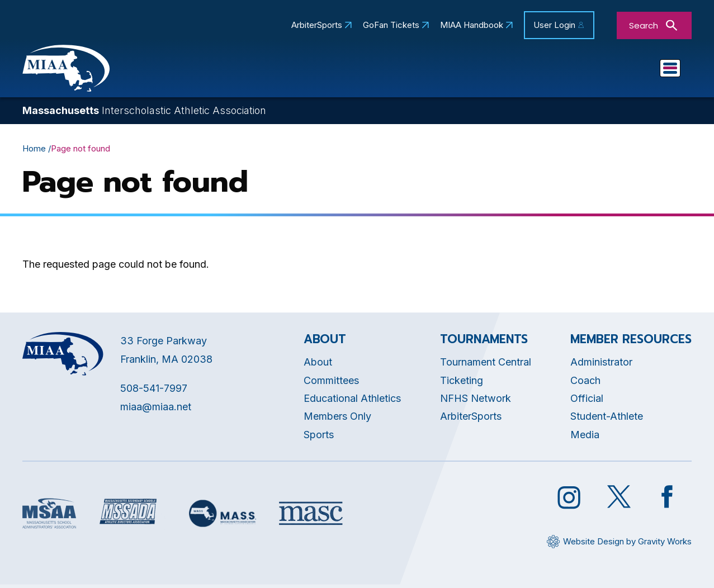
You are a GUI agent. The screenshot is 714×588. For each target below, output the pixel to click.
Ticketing (462, 383)
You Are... (643, 70)
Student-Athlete (607, 419)
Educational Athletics (294, 70)
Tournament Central (486, 365)
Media (585, 437)
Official (587, 401)
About (318, 365)
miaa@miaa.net (156, 409)
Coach (585, 383)
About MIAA (182, 70)
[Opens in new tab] (49, 516)
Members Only (337, 419)
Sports (575, 70)
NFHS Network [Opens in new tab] (476, 401)
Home (34, 151)
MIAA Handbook (472, 25)
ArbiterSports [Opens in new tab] (317, 25)
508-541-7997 (154, 392)
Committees (405, 70)
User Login (554, 25)
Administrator (601, 365)
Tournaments (497, 70)
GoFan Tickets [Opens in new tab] (391, 25)
